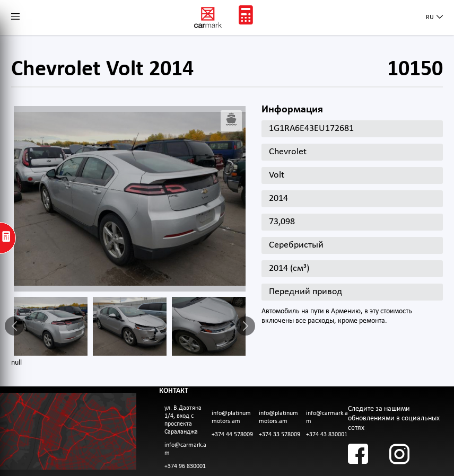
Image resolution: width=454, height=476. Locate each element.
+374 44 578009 (232, 435)
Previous (14, 326)
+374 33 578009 (280, 435)
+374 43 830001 (327, 435)
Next (246, 326)
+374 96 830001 (185, 466)
